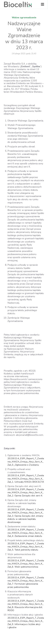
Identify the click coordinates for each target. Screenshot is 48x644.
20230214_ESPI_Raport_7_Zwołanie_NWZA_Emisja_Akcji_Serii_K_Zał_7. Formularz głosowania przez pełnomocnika (26, 582)
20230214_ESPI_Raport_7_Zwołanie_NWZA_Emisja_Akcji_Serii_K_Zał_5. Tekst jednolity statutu (26, 547)
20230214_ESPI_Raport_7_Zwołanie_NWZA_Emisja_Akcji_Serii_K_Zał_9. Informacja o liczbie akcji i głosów (26, 623)
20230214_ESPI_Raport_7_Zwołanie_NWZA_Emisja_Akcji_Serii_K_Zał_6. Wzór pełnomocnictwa (26, 564)
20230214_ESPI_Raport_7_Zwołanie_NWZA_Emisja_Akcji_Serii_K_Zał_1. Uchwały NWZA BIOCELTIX (26, 479)
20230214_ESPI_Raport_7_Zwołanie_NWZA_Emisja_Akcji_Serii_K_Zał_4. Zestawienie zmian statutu (26, 533)
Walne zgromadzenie (24, 18)
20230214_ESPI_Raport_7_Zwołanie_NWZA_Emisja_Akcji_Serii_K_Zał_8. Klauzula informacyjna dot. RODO (26, 606)
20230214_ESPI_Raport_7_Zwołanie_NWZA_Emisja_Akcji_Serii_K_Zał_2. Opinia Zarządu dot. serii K (26, 492)
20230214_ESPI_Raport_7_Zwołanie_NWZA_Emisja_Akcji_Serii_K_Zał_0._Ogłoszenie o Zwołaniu (26, 462)
